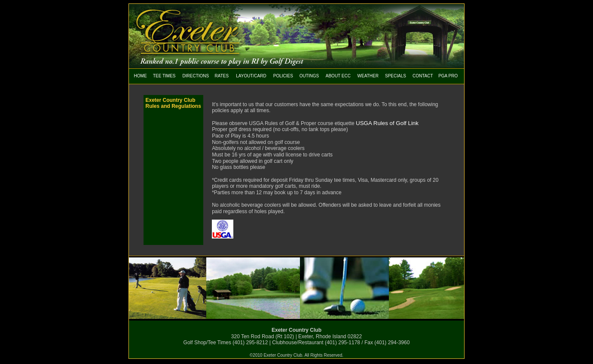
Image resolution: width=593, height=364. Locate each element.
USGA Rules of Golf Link (387, 123)
